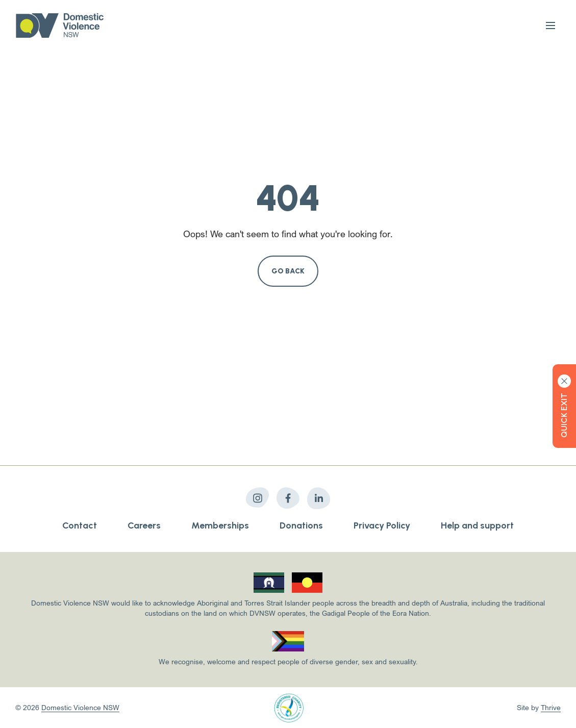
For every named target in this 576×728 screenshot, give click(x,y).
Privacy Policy (382, 525)
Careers (144, 525)
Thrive (551, 707)
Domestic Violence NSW (80, 707)
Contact (80, 525)
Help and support (477, 525)
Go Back (288, 271)
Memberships (220, 525)
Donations (301, 525)
